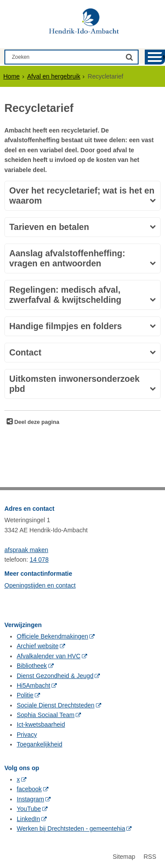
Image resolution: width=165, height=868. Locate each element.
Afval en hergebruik (54, 76)
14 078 (39, 560)
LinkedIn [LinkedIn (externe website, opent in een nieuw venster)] (28, 819)
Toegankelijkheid (40, 744)
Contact (25, 352)
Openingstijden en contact (40, 585)
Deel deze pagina (36, 422)
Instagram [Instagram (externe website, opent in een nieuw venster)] (30, 799)
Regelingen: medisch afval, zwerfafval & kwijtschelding (65, 295)
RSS (150, 857)
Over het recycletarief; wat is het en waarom (82, 195)
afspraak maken (26, 550)
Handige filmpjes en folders (66, 326)
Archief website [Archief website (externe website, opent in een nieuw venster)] (38, 646)
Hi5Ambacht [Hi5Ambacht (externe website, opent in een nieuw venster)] (33, 685)
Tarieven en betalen (49, 227)
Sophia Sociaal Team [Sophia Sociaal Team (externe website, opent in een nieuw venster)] (46, 715)
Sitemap (124, 857)
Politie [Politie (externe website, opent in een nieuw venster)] (25, 695)
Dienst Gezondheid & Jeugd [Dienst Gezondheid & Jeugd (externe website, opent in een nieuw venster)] (55, 676)
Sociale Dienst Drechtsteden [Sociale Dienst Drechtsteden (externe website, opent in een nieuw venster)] (56, 705)
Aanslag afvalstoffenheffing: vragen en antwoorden (67, 258)
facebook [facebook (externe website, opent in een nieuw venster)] (29, 789)
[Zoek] (129, 57)
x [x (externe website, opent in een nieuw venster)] (18, 779)
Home (12, 76)
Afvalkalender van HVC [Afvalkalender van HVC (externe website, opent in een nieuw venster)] (49, 656)
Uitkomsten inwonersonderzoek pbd (74, 384)
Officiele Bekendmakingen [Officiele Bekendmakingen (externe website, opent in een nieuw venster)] (52, 636)
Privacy (27, 735)
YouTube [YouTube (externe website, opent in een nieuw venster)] (29, 809)
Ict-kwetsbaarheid (41, 725)
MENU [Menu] (164, 57)
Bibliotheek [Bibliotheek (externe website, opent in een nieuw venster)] (32, 666)
